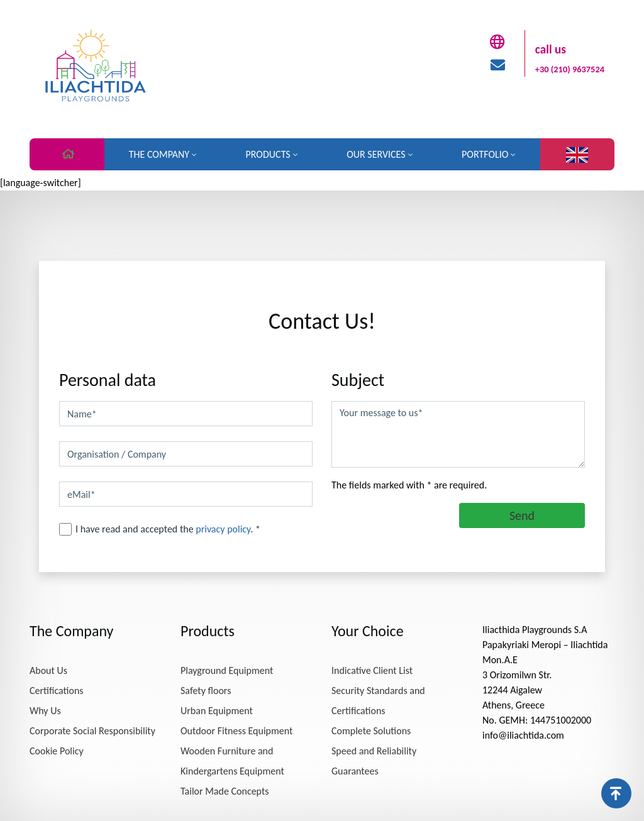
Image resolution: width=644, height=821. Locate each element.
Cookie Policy (57, 751)
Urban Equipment (217, 711)
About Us (48, 670)
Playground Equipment (227, 670)
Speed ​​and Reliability (374, 751)
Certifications (57, 691)
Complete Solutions (371, 731)
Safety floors (206, 691)
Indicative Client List (372, 670)
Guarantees (355, 771)
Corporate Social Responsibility (92, 731)
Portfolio (485, 154)
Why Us (45, 711)
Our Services (376, 154)
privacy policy (223, 529)
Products (268, 154)
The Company (159, 154)
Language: (577, 155)
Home (67, 156)
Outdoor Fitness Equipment (236, 731)
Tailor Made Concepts (225, 791)
